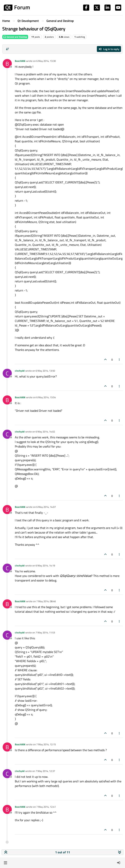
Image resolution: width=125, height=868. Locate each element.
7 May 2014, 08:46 (46, 601)
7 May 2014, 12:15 (46, 744)
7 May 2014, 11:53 (45, 632)
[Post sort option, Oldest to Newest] (7, 49)
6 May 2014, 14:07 (46, 507)
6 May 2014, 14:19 (45, 565)
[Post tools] (119, 360)
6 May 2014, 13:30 (46, 61)
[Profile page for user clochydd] (7, 373)
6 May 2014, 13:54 (46, 397)
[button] (5, 863)
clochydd (20, 371)
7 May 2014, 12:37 (45, 771)
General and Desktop (15, 37)
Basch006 (20, 61)
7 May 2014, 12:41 (46, 807)
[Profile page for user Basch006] (7, 64)
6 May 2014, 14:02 (45, 432)
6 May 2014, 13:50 (45, 371)
